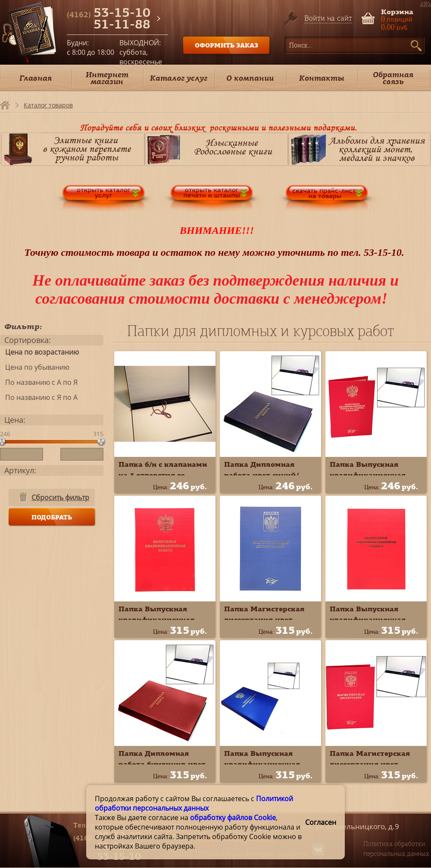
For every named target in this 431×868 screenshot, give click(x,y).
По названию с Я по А (39, 397)
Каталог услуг (179, 78)
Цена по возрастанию (39, 352)
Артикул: (20, 470)
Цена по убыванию (35, 367)
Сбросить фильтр (60, 497)
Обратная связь (393, 78)
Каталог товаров (48, 105)
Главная (36, 78)
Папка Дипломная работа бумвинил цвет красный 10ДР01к (162, 764)
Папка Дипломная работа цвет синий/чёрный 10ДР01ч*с (261, 475)
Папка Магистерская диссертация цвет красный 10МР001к (370, 764)
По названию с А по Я (39, 382)
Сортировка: (28, 340)
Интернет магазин (107, 78)
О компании (250, 78)
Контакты (322, 78)
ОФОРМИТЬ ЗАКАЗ (226, 45)
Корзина (397, 11)
